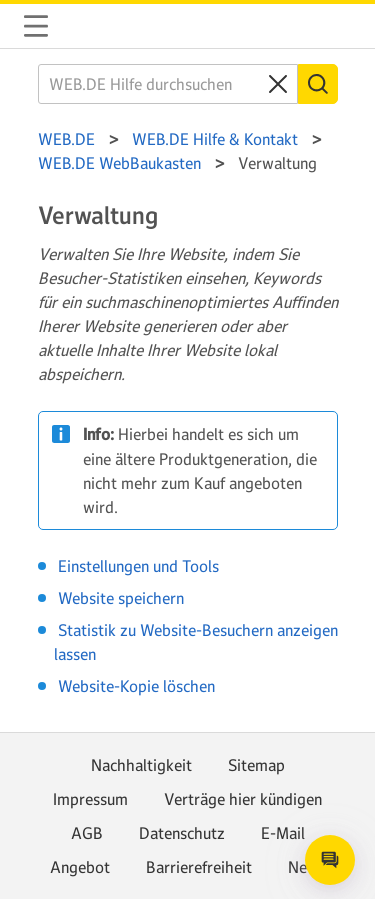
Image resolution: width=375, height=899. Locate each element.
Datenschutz (182, 833)
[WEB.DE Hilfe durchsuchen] (168, 84)
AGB (87, 833)
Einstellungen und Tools (138, 566)
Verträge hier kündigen (243, 799)
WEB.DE (84, 26)
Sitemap (256, 765)
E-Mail (283, 833)
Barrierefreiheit (199, 867)
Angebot (80, 867)
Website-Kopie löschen (136, 686)
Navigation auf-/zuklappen (36, 26)
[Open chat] (330, 860)
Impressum (90, 799)
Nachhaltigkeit (141, 765)
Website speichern (121, 598)
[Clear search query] (278, 84)
